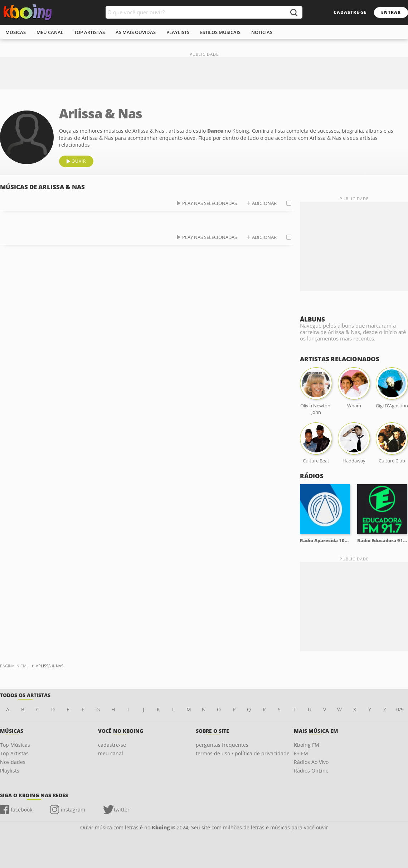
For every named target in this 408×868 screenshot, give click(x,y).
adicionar (264, 203)
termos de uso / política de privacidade (243, 753)
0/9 (400, 709)
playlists (178, 32)
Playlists (10, 771)
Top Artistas (14, 753)
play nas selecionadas (210, 203)
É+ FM (301, 753)
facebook (21, 810)
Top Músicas (15, 745)
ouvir (79, 161)
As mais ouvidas (136, 32)
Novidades (13, 762)
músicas (16, 32)
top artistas (89, 32)
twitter (122, 810)
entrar (391, 12)
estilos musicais (220, 32)
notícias (262, 32)
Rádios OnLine (311, 771)
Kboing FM (307, 745)
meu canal (50, 32)
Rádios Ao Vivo (311, 762)
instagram (73, 810)
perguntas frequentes (222, 745)
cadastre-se (350, 12)
